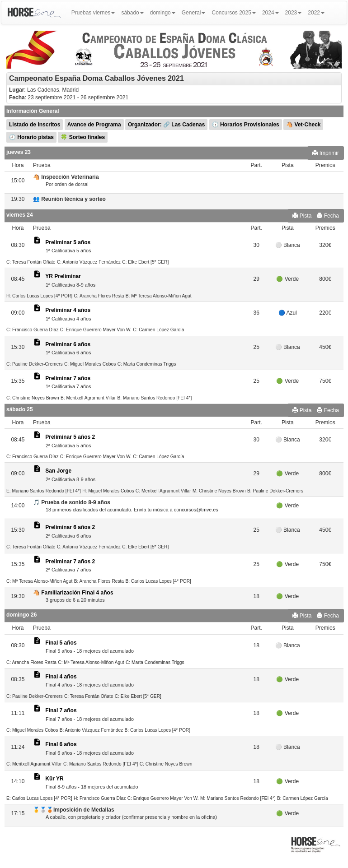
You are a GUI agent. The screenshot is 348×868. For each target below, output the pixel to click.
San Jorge (58, 471)
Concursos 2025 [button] (233, 13)
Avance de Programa (94, 125)
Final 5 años (61, 643)
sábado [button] (132, 13)
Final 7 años (61, 710)
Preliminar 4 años (68, 310)
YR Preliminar (63, 276)
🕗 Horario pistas (31, 137)
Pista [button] (302, 216)
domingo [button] (163, 13)
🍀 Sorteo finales (83, 137)
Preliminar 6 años (68, 344)
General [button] (194, 13)
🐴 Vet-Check (303, 125)
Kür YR (54, 779)
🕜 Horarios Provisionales (246, 125)
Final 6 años (61, 744)
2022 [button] (316, 13)
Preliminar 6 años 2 (70, 527)
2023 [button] (294, 13)
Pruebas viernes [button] (93, 13)
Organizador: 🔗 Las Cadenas (166, 125)
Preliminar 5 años (68, 242)
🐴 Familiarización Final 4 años (73, 593)
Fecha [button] (328, 216)
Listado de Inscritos (35, 125)
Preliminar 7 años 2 (70, 562)
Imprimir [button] (326, 153)
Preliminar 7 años (68, 378)
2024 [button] (270, 13)
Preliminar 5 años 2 (70, 437)
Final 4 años (61, 677)
